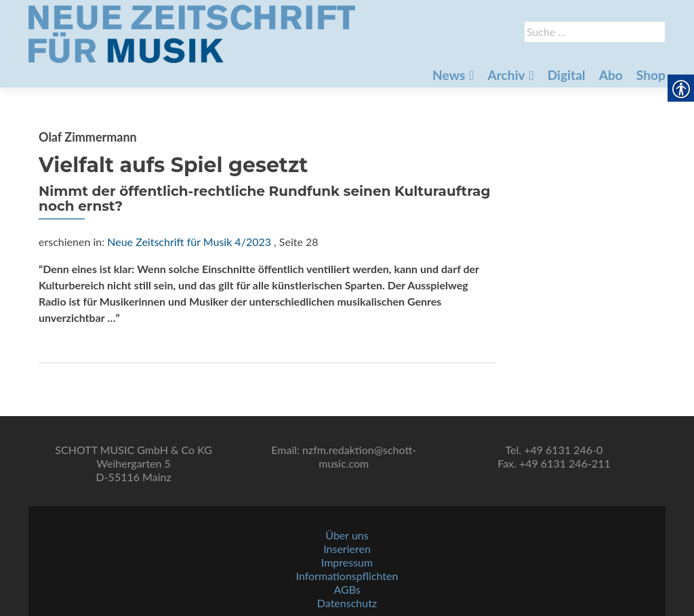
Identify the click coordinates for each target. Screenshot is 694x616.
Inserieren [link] (347, 549)
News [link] (449, 75)
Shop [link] (651, 75)
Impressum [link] (347, 562)
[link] (192, 33)
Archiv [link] (506, 75)
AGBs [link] (347, 589)
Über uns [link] (347, 535)
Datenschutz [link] (347, 603)
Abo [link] (611, 75)
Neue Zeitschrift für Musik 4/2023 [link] (189, 242)
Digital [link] (567, 75)
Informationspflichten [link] (347, 576)
